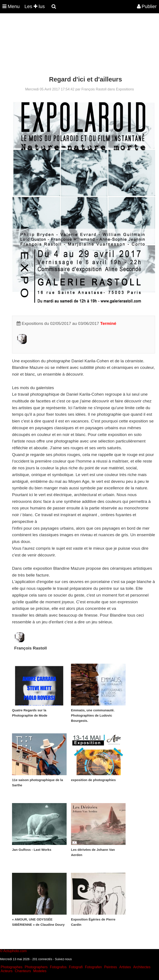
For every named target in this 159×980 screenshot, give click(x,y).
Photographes (12, 967)
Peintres (111, 967)
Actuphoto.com (15, 951)
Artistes (125, 967)
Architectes (142, 967)
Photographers (36, 967)
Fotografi (76, 967)
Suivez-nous (63, 959)
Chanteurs (23, 971)
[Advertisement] (79, 45)
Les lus (35, 6)
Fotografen (93, 967)
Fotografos (58, 967)
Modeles (40, 971)
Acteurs (7, 971)
